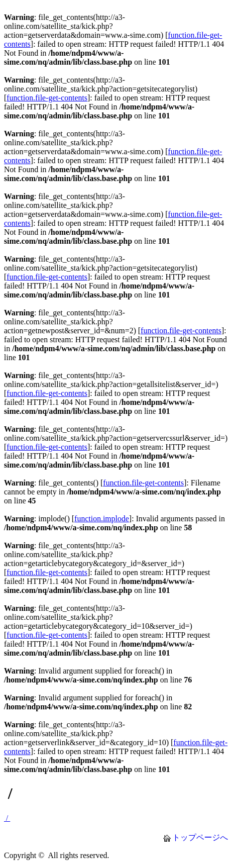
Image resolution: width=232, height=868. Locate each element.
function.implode (102, 519)
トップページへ (200, 837)
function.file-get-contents (47, 98)
